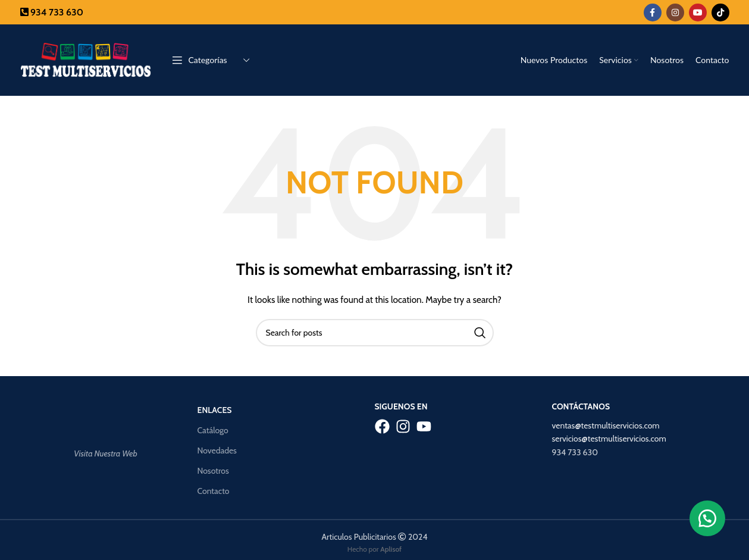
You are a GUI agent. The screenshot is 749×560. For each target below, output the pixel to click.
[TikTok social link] (720, 12)
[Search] (375, 333)
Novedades (217, 450)
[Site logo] (86, 59)
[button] (707, 518)
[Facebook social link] (653, 12)
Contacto (214, 491)
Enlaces (215, 410)
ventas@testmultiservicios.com (606, 426)
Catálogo (213, 430)
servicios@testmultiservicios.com (609, 439)
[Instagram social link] (675, 12)
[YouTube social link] (698, 12)
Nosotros (213, 471)
